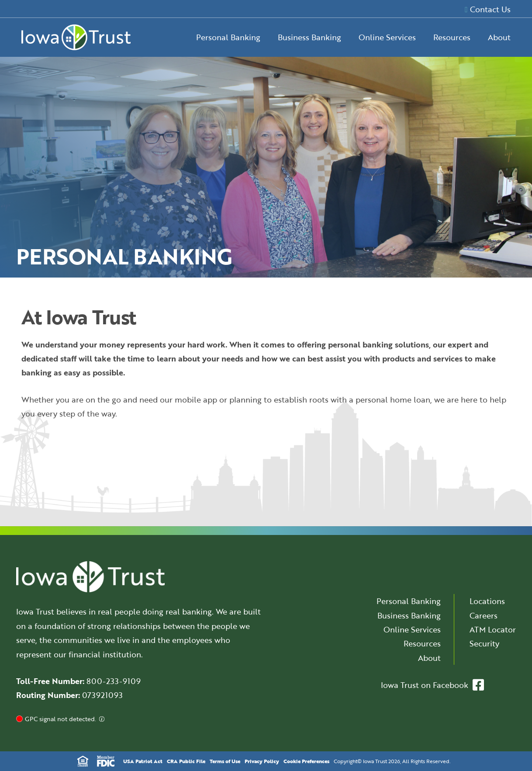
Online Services (387, 37)
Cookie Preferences (306, 761)
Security (484, 643)
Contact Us (488, 9)
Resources (452, 37)
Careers (484, 615)
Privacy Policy (262, 761)
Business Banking (309, 37)
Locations (487, 601)
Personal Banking (228, 37)
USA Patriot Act (143, 761)
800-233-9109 (114, 681)
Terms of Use (225, 761)
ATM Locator (493, 629)
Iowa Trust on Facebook (432, 685)
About (499, 37)
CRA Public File (186, 761)
